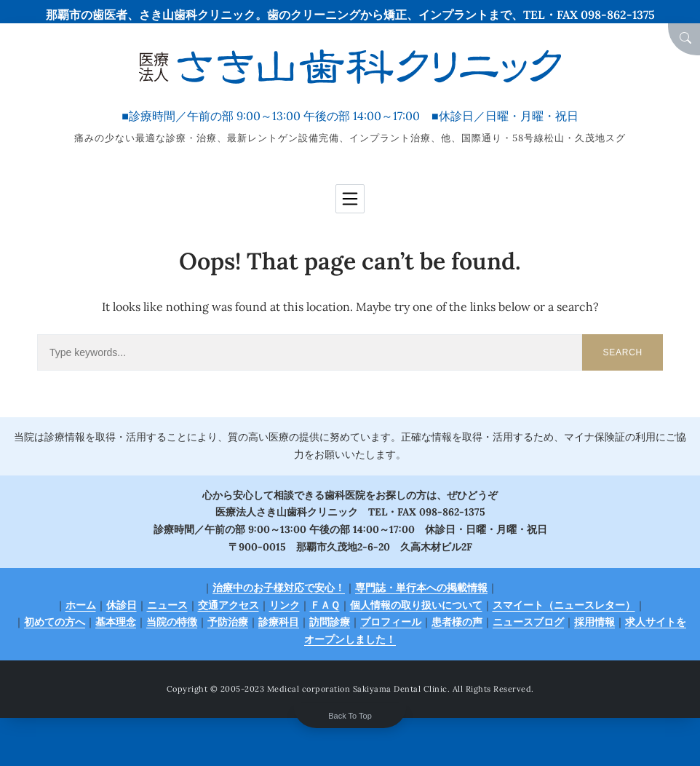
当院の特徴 (172, 622)
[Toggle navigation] (350, 199)
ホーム (81, 605)
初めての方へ (55, 622)
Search (623, 352)
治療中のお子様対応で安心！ (279, 588)
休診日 (122, 605)
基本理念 (116, 622)
